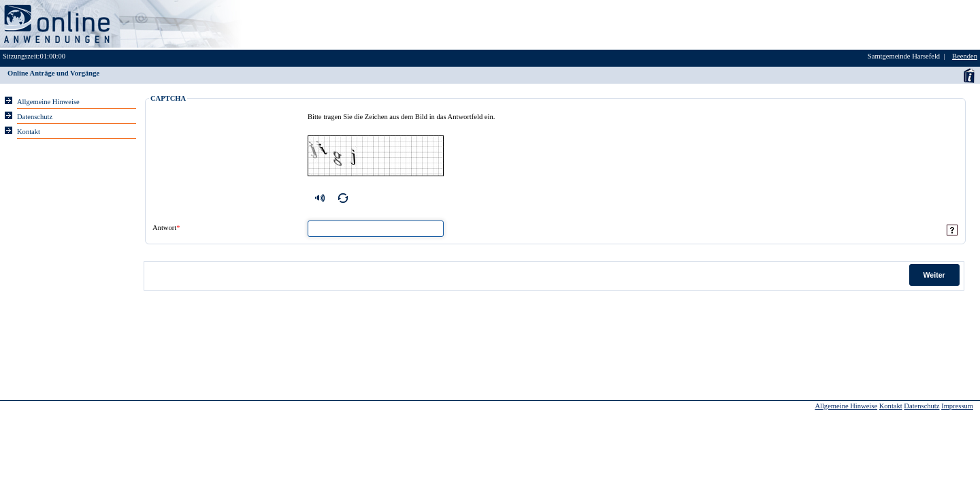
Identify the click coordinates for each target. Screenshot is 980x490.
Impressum (957, 406)
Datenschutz (921, 406)
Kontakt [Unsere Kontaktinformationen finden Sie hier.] (29, 132)
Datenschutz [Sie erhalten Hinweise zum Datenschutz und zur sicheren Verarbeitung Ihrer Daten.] (35, 117)
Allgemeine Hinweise (846, 406)
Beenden (965, 56)
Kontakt (891, 406)
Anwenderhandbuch (969, 75)
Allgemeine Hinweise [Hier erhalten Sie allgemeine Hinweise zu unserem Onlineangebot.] (48, 102)
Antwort (166, 228)
